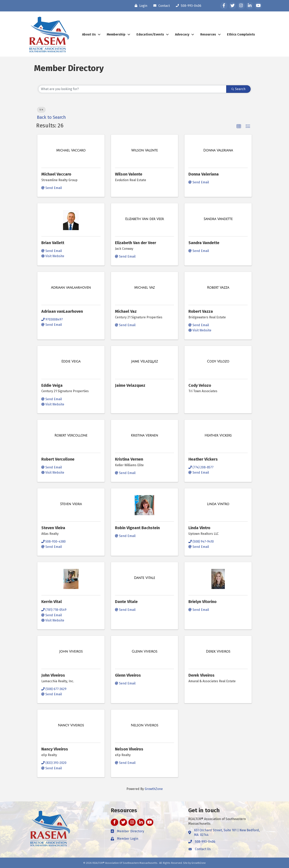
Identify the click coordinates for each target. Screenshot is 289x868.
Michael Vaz (126, 311)
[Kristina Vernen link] (145, 436)
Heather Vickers (203, 459)
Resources (208, 34)
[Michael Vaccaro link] (71, 150)
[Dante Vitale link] (145, 578)
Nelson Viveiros (129, 749)
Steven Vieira (53, 528)
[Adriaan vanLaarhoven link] (71, 288)
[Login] (140, 6)
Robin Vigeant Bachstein (137, 528)
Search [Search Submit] (238, 89)
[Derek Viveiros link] (218, 652)
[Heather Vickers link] (218, 436)
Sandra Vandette (204, 243)
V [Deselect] (41, 110)
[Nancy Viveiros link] (71, 725)
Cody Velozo (200, 385)
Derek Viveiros (201, 675)
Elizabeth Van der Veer (136, 243)
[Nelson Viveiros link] (145, 725)
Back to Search (51, 117)
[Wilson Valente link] (144, 150)
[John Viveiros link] (71, 652)
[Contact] (161, 6)
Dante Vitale (126, 602)
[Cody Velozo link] (218, 361)
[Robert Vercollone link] (71, 436)
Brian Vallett (53, 243)
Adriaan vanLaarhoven (62, 311)
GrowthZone (154, 789)
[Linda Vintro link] (218, 504)
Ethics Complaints (241, 34)
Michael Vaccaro (56, 174)
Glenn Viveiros (128, 675)
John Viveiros (53, 675)
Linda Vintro (199, 528)
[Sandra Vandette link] (218, 219)
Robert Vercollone (58, 459)
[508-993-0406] (188, 6)
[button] (239, 126)
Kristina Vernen (129, 459)
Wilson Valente (129, 174)
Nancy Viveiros (55, 749)
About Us (89, 34)
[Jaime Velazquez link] (144, 361)
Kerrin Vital (52, 602)
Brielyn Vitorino (203, 602)
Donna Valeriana (204, 174)
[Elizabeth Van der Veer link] (144, 219)
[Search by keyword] (132, 89)
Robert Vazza (201, 311)
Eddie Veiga (52, 385)
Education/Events (150, 34)
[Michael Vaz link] (144, 288)
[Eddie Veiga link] (71, 361)
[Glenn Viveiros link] (144, 652)
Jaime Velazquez (130, 385)
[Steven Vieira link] (71, 504)
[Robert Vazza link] (218, 288)
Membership (116, 34)
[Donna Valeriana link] (218, 150)
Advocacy (182, 34)
